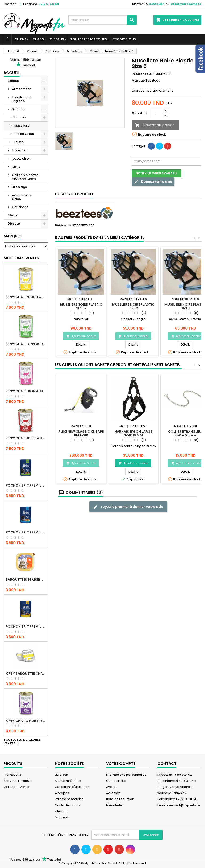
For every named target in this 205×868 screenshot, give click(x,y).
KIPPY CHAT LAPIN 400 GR (26, 344)
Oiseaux (57, 39)
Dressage (20, 187)
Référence (140, 74)
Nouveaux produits (18, 781)
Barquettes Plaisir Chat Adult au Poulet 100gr (26, 580)
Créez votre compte (186, 4)
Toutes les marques (88, 39)
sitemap (61, 811)
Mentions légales (68, 781)
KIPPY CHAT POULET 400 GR (26, 297)
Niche (16, 167)
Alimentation (22, 89)
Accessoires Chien (22, 197)
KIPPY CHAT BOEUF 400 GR (26, 438)
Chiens (20, 39)
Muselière (22, 126)
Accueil (12, 73)
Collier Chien (24, 134)
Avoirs (111, 787)
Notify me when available (157, 173)
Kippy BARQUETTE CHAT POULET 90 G (26, 673)
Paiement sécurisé (69, 799)
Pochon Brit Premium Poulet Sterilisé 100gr (26, 485)
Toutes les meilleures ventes (22, 742)
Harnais (20, 117)
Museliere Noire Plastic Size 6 (81, 306)
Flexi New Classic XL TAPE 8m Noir (81, 433)
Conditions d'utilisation (72, 787)
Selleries (19, 109)
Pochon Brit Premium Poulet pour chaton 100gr (26, 532)
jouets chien (21, 158)
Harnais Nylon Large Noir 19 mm (133, 433)
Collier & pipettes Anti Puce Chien (25, 177)
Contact (10, 4)
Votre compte (121, 764)
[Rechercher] (102, 20)
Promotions (124, 39)
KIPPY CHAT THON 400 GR (26, 391)
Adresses (113, 793)
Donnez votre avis (153, 182)
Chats (38, 39)
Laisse (19, 142)
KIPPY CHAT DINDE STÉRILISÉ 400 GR (26, 721)
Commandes (116, 781)
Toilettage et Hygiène (22, 99)
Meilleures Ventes (21, 258)
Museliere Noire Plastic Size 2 (133, 306)
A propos (62, 793)
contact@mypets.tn (184, 805)
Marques (13, 236)
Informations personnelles (126, 775)
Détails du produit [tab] (74, 194)
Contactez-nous (68, 805)
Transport (19, 150)
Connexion (157, 4)
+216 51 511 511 (49, 4)
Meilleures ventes (17, 787)
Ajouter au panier (155, 125)
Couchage (20, 207)
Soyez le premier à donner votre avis (128, 507)
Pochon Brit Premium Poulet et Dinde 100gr (26, 627)
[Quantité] (156, 113)
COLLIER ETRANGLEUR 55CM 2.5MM (186, 433)
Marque (138, 81)
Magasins (62, 817)
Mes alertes (115, 805)
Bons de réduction (120, 799)
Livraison (61, 775)
